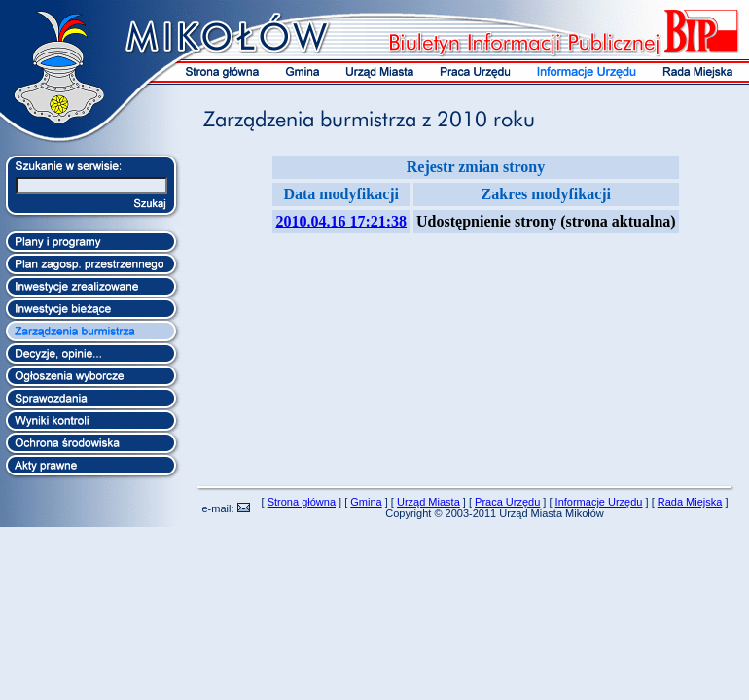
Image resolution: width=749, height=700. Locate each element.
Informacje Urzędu (599, 502)
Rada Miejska (690, 502)
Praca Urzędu (507, 502)
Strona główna (302, 502)
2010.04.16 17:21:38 (341, 221)
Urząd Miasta (428, 502)
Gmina (366, 502)
